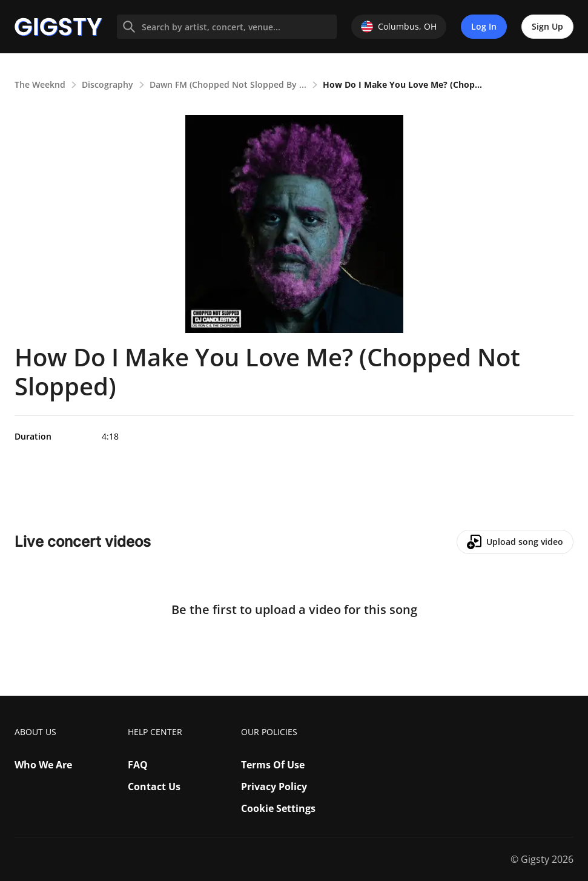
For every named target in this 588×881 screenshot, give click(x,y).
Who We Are (43, 765)
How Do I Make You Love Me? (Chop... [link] (402, 84)
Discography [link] (107, 84)
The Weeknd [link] (40, 84)
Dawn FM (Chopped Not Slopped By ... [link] (228, 84)
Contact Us (154, 787)
